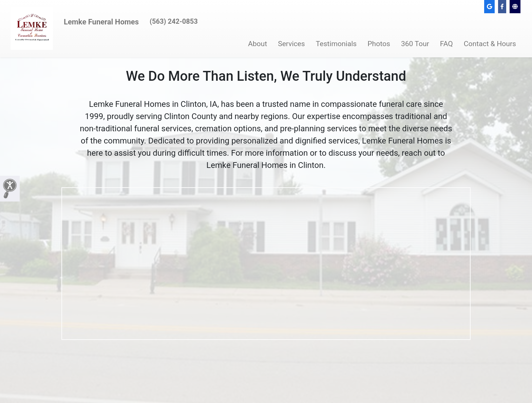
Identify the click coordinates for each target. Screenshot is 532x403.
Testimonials (336, 44)
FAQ (446, 44)
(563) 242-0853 (174, 21)
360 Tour (415, 44)
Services (291, 44)
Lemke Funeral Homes (101, 22)
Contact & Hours (490, 44)
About (258, 44)
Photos (379, 44)
